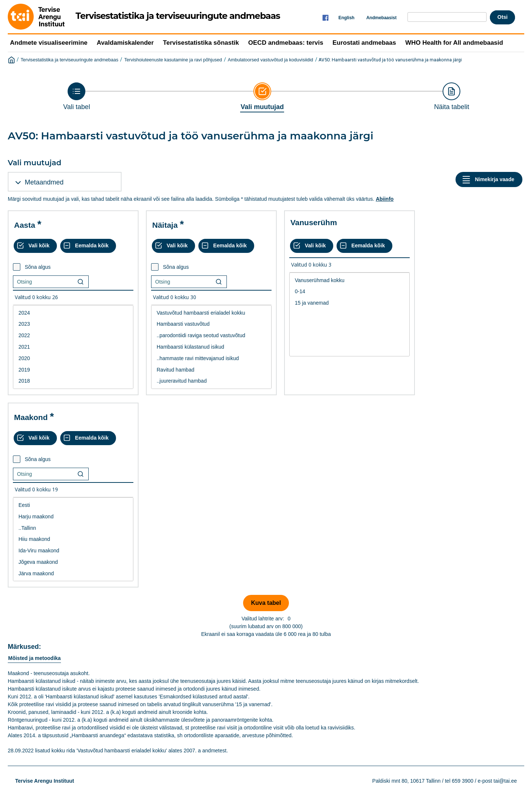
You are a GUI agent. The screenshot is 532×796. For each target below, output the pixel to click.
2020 (73, 358)
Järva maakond (73, 574)
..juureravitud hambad (211, 381)
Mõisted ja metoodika (34, 658)
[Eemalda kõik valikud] (88, 246)
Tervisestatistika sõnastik (201, 43)
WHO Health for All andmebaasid (454, 43)
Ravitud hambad (211, 370)
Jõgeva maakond (73, 562)
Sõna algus (38, 267)
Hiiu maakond (73, 539)
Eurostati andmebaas (364, 43)
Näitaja (165, 225)
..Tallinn (73, 528)
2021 (73, 347)
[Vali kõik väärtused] (35, 246)
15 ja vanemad (349, 303)
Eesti (73, 505)
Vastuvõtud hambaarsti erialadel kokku (211, 313)
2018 (73, 381)
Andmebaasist (381, 18)
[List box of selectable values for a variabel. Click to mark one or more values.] (73, 347)
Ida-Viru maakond (73, 551)
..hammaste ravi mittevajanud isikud (211, 358)
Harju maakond (73, 517)
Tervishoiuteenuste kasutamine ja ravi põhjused (173, 60)
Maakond (31, 417)
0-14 (349, 292)
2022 (73, 336)
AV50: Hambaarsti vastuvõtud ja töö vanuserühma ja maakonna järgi (390, 60)
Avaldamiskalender (125, 43)
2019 (73, 370)
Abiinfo (385, 199)
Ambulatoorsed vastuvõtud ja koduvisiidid (271, 60)
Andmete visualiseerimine (49, 43)
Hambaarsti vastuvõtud (211, 324)
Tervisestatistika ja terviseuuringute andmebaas (70, 60)
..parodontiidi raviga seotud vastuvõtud (211, 336)
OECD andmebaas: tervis (286, 43)
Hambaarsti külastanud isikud (211, 347)
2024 (73, 313)
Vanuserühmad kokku (349, 280)
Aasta (25, 225)
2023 (73, 324)
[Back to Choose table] (77, 96)
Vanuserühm (314, 222)
